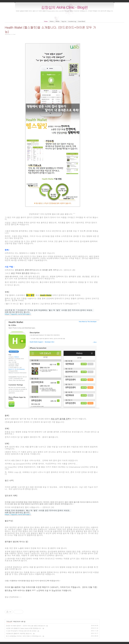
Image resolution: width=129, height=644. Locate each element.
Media (58, 21)
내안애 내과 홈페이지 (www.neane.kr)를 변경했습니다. (24, 628)
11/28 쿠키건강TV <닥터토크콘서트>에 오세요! (21, 631)
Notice (52, 21)
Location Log (72, 21)
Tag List (64, 21)
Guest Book (81, 21)
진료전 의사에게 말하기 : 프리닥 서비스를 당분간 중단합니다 (26, 626)
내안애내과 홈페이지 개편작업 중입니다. (19, 633)
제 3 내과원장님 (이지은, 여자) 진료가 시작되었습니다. (24, 636)
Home (46, 21)
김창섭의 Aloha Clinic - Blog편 (64, 7)
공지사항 (9, 621)
